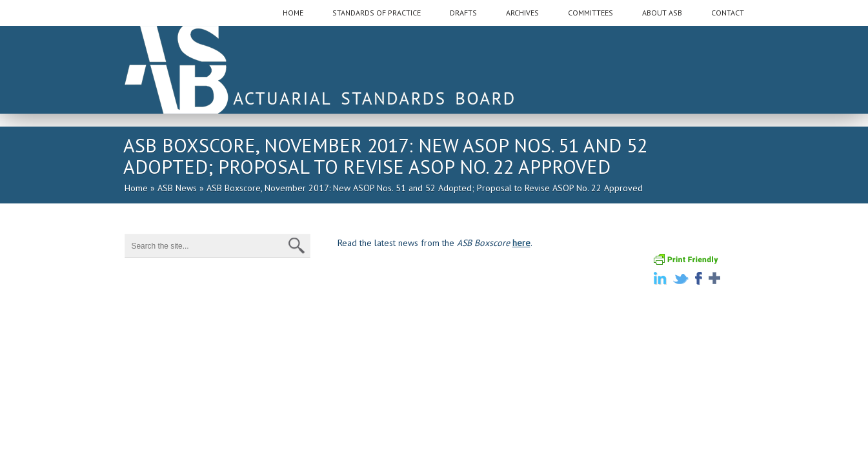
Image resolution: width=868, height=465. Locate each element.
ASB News (177, 188)
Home (136, 188)
